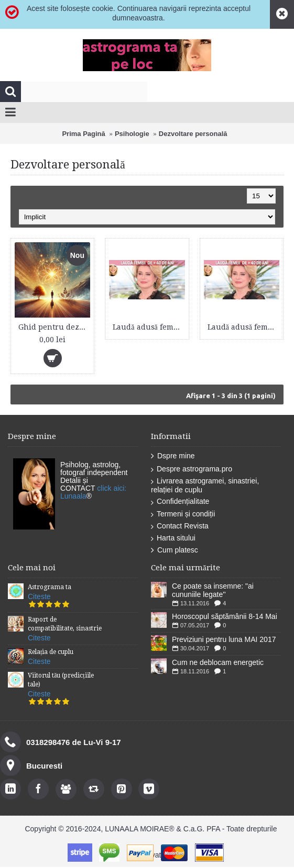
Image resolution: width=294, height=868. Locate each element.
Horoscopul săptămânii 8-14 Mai (225, 616)
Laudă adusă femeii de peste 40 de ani (149, 327)
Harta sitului (173, 538)
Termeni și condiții (183, 514)
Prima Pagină (83, 134)
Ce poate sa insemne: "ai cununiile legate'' (213, 590)
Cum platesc (175, 550)
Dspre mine (173, 456)
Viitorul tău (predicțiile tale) (61, 680)
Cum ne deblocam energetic (218, 662)
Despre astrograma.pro (192, 469)
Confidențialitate (180, 501)
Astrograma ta (50, 587)
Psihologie (132, 134)
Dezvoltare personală (193, 134)
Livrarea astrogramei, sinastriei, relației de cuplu (205, 485)
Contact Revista (180, 526)
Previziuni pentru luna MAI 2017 (224, 639)
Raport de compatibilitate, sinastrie (65, 624)
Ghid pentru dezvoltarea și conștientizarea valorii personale (54, 327)
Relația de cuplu (51, 652)
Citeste (39, 596)
